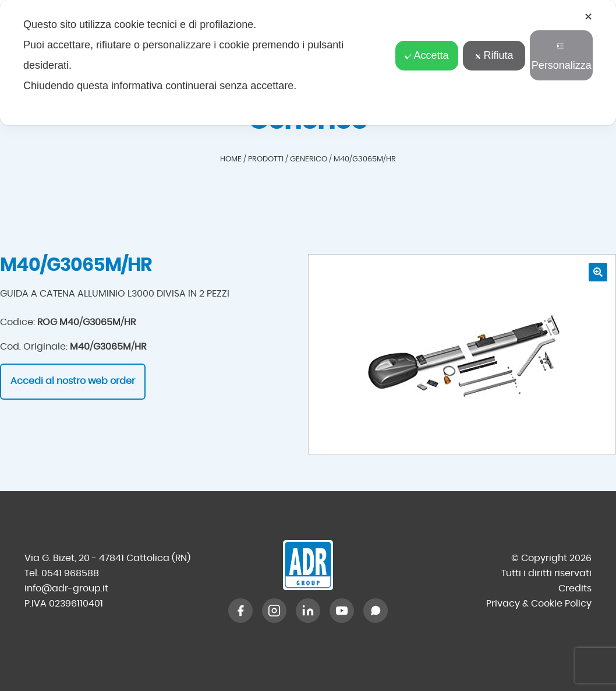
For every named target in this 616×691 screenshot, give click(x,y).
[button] (598, 272)
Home (231, 159)
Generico (309, 159)
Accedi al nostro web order (73, 381)
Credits (575, 588)
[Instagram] (274, 611)
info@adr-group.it (66, 588)
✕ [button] (588, 17)
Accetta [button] (426, 55)
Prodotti (266, 159)
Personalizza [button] (562, 57)
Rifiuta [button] (494, 55)
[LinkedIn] (308, 611)
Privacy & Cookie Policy (539, 604)
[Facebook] (240, 611)
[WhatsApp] (376, 611)
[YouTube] (342, 611)
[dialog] (308, 63)
